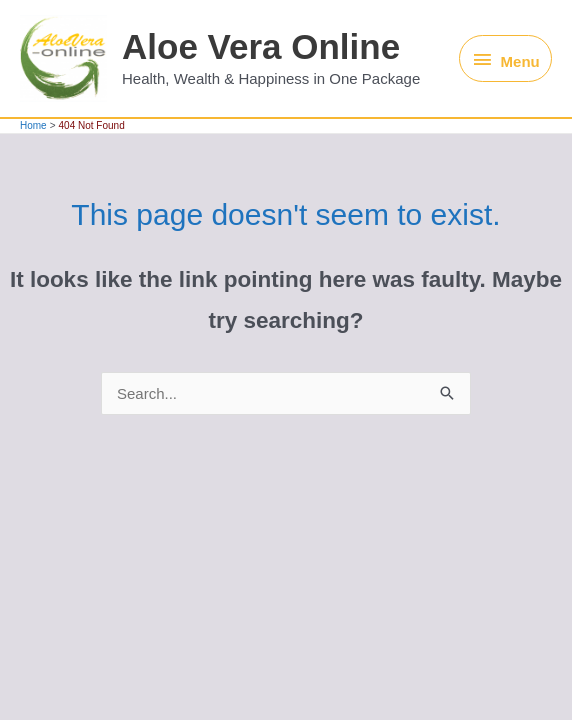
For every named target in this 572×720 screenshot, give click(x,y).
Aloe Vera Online (261, 46)
